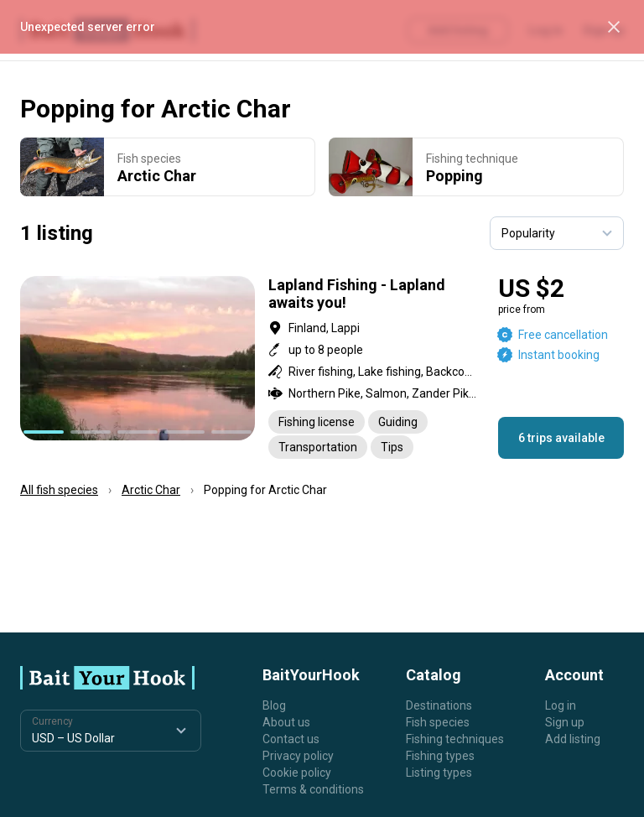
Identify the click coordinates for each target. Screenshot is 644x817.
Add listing (573, 739)
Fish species (438, 722)
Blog (274, 705)
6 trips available (561, 438)
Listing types (439, 773)
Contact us (291, 739)
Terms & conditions (313, 789)
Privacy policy (298, 756)
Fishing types (440, 756)
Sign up (565, 722)
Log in (561, 705)
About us (286, 722)
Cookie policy (297, 773)
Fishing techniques (455, 739)
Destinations (439, 705)
